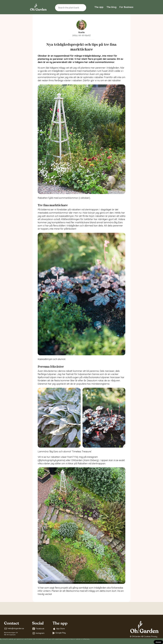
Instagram (38, 633)
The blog (111, 7)
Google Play (59, 633)
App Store (59, 629)
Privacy (154, 636)
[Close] (158, 642)
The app (99, 7)
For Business (126, 7)
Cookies (147, 636)
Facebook (38, 629)
